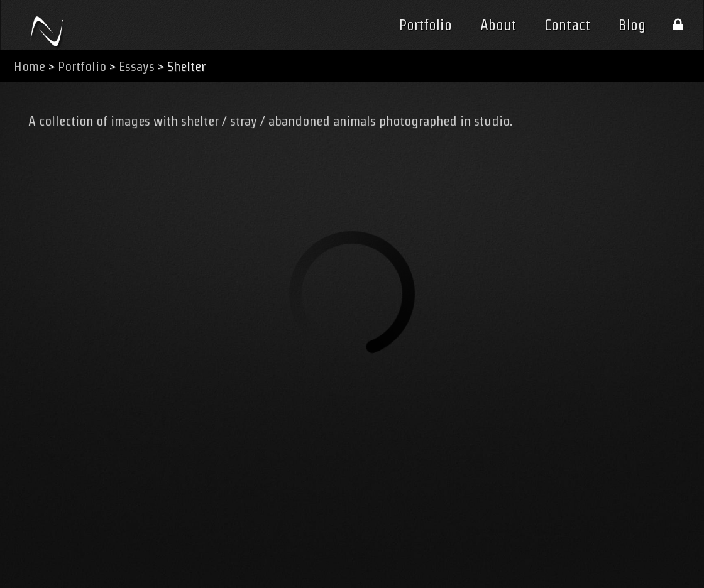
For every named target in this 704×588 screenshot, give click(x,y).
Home (30, 66)
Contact (567, 25)
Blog (632, 25)
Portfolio (426, 25)
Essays (137, 66)
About (498, 25)
